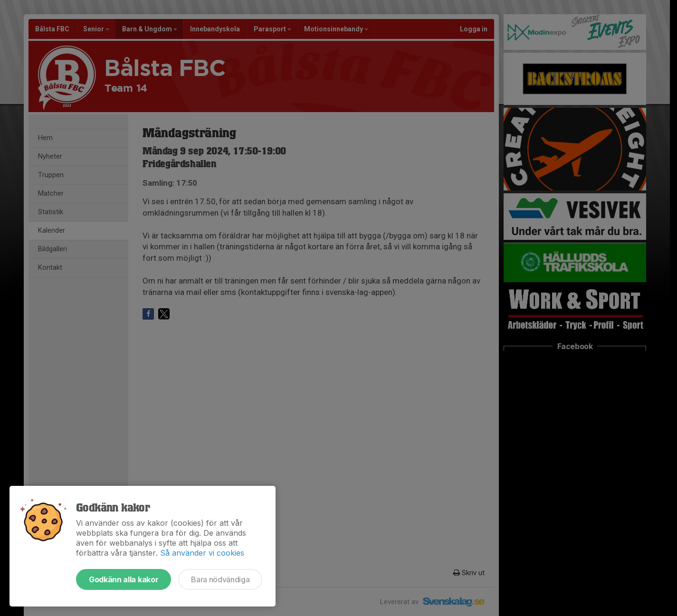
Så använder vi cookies (202, 553)
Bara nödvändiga (220, 579)
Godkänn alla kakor (124, 579)
